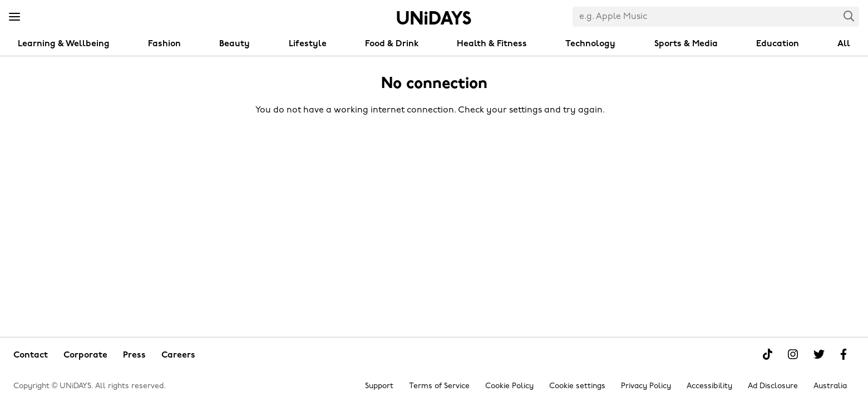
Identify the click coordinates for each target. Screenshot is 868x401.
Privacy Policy (646, 386)
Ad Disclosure (773, 386)
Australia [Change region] (830, 386)
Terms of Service (439, 386)
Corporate (85, 355)
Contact (31, 355)
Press (134, 355)
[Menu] (14, 17)
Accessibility (709, 386)
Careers (178, 355)
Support (379, 386)
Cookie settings (577, 386)
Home (434, 18)
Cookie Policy (509, 386)
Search (849, 16)
